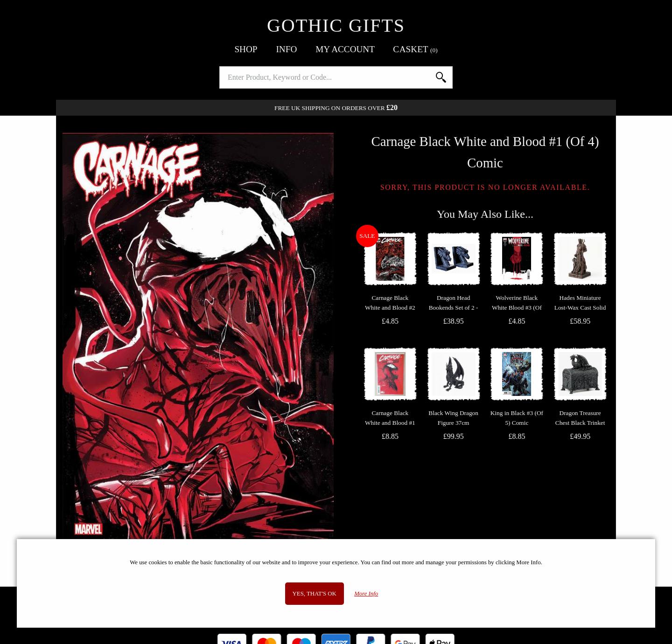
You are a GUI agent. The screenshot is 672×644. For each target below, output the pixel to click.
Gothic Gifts (336, 25)
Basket (416, 49)
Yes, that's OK (315, 594)
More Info (366, 594)
